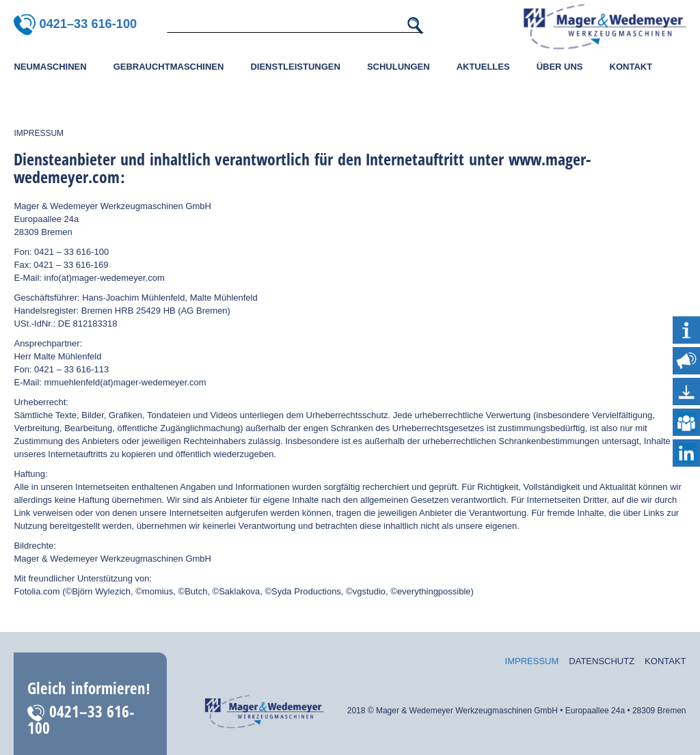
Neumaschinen (50, 67)
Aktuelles (483, 67)
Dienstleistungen (295, 67)
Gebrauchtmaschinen (169, 67)
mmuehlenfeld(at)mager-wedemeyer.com (127, 382)
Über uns (560, 67)
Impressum (532, 661)
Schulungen (399, 67)
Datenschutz (602, 661)
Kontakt (631, 67)
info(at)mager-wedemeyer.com (105, 278)
